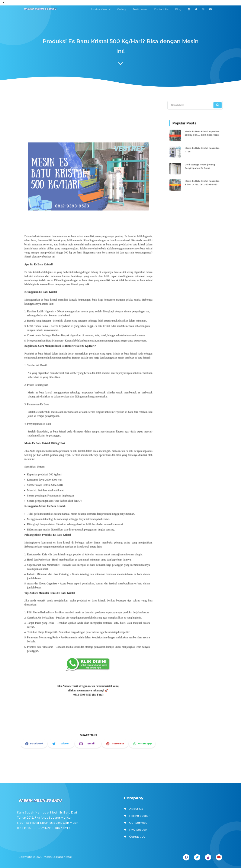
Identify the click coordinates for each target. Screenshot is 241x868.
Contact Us (137, 837)
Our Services (138, 823)
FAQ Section (138, 830)
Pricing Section (140, 816)
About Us (136, 809)
